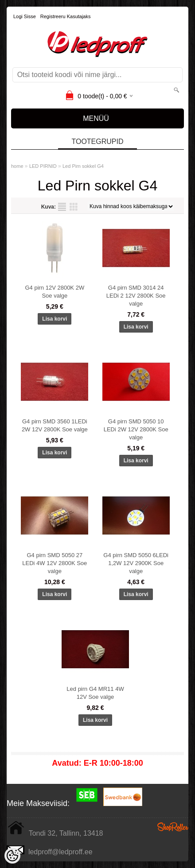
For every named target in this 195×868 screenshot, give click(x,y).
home (17, 166)
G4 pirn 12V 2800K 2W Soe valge (55, 292)
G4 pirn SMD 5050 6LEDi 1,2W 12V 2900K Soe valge (136, 563)
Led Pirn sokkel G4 (83, 166)
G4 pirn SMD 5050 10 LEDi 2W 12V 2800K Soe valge (136, 429)
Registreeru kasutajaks (66, 16)
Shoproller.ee (173, 827)
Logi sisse (25, 16)
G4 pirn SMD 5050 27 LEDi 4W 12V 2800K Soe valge (55, 563)
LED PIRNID (43, 166)
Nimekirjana (62, 207)
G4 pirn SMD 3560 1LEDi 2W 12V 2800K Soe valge (55, 425)
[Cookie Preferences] (12, 856)
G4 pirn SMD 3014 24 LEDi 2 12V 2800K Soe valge (136, 296)
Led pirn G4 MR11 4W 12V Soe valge (95, 693)
